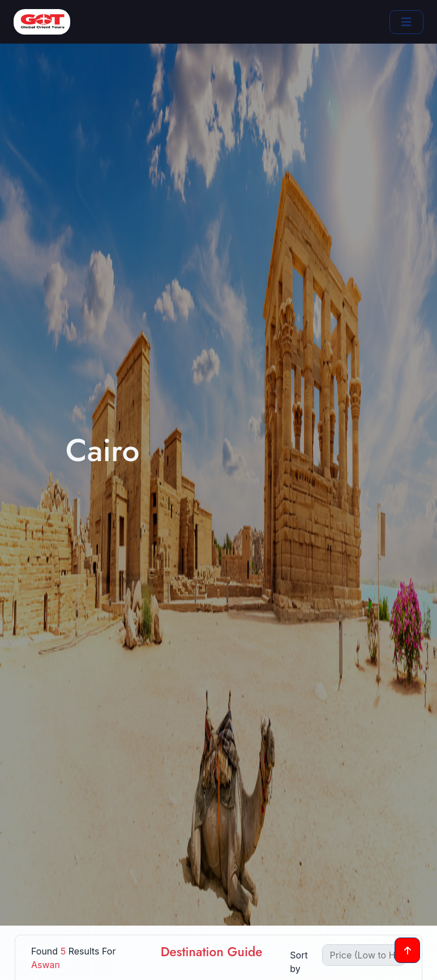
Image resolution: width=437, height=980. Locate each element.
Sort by (299, 962)
